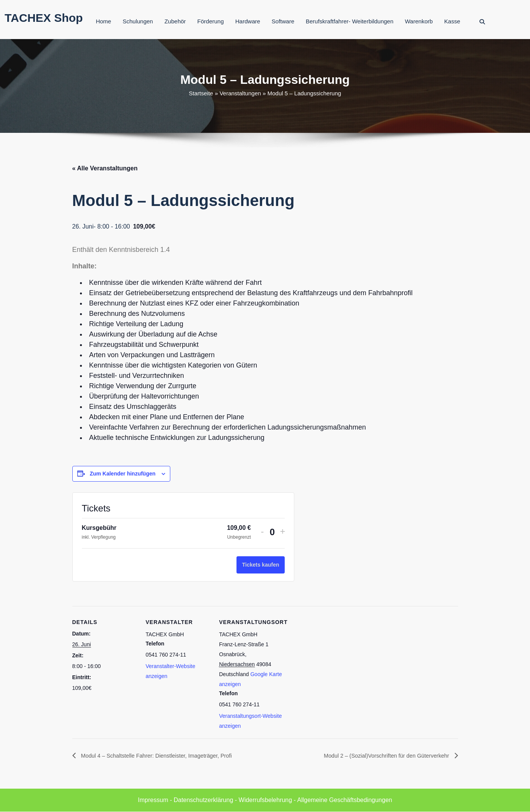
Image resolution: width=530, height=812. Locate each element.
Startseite (201, 93)
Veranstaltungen (240, 93)
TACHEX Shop (44, 18)
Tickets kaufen (260, 565)
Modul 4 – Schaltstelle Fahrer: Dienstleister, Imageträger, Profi (165, 756)
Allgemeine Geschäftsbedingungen (345, 800)
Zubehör (175, 21)
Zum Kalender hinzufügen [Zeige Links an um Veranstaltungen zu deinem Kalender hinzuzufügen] (122, 474)
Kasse (452, 21)
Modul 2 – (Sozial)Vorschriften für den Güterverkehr (380, 756)
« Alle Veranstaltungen (105, 168)
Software (283, 21)
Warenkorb (419, 21)
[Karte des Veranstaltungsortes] (333, 659)
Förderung (211, 21)
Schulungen (138, 21)
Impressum (153, 800)
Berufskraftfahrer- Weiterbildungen (350, 21)
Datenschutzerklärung (204, 800)
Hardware (248, 21)
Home (103, 21)
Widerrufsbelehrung (266, 800)
